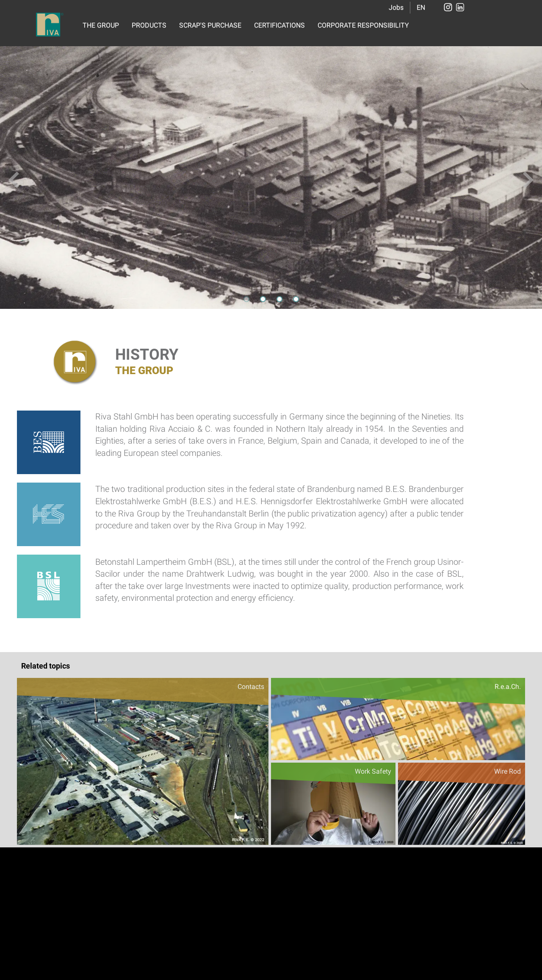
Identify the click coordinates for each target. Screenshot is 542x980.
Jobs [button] (396, 7)
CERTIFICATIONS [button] (279, 25)
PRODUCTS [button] (149, 25)
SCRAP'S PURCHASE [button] (210, 25)
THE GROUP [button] (101, 25)
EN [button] (421, 7)
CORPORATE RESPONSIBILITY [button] (363, 25)
